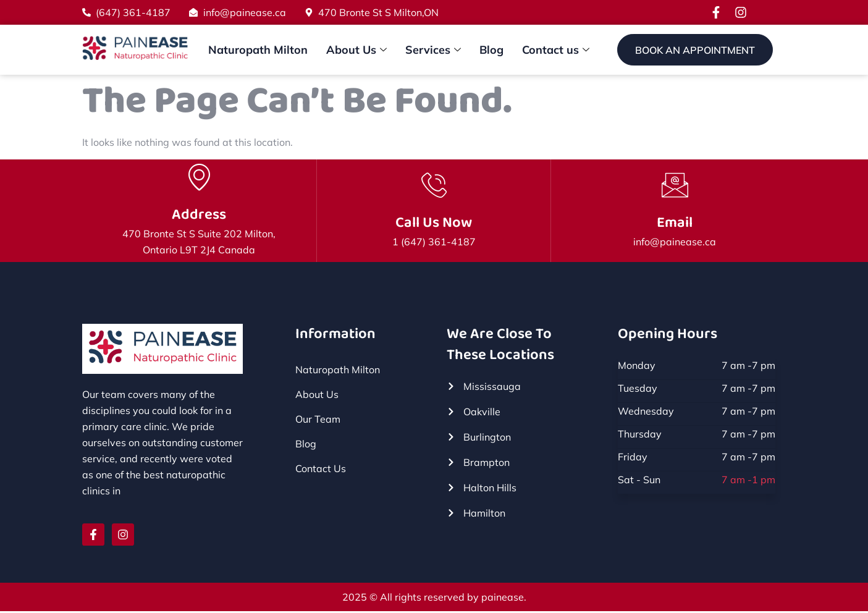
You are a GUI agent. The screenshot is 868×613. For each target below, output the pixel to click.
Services (433, 50)
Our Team (318, 420)
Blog (491, 50)
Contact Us (321, 470)
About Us (356, 50)
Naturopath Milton (258, 50)
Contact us (556, 50)
